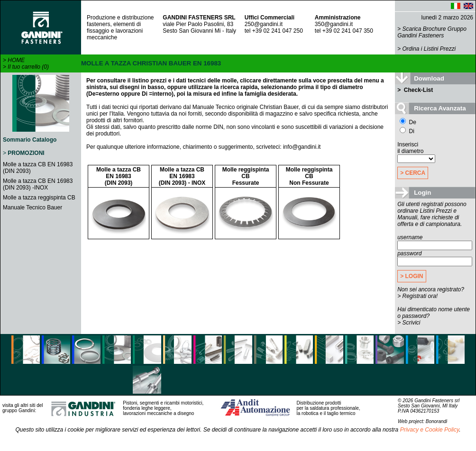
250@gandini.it (264, 24)
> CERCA (413, 173)
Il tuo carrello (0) (28, 67)
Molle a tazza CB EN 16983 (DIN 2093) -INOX (38, 184)
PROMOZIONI (26, 153)
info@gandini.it (302, 147)
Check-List (418, 90)
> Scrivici (409, 323)
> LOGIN (412, 276)
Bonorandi (437, 421)
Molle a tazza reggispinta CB (39, 198)
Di (407, 131)
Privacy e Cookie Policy (430, 430)
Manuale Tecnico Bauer (32, 207)
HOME (16, 60)
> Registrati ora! (417, 296)
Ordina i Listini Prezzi (429, 49)
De (408, 122)
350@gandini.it (334, 24)
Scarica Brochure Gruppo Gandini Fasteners (432, 32)
